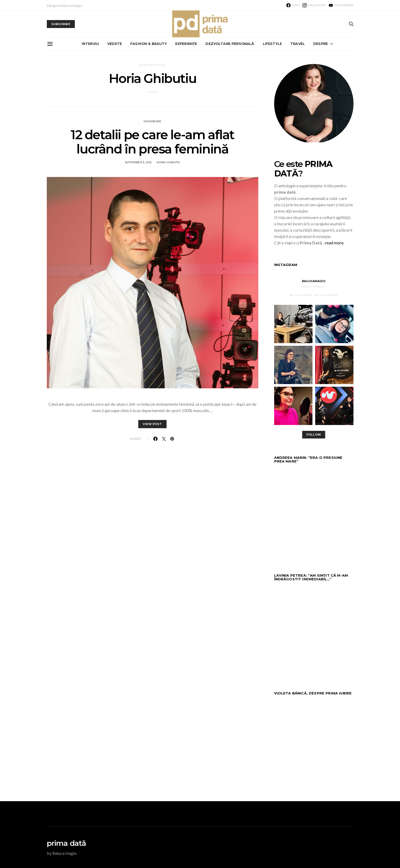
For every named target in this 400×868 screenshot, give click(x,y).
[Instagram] (314, 5)
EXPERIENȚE (186, 44)
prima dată (66, 843)
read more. (335, 243)
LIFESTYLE (272, 44)
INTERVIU (90, 44)
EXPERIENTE (153, 121)
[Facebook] (293, 5)
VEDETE (115, 44)
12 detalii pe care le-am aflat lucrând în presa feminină (152, 142)
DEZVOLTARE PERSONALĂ (230, 44)
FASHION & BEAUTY (149, 44)
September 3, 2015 (138, 162)
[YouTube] (341, 5)
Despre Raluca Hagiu (65, 6)
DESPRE (321, 44)
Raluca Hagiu (314, 286)
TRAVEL (298, 44)
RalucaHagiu (314, 281)
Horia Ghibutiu (168, 162)
